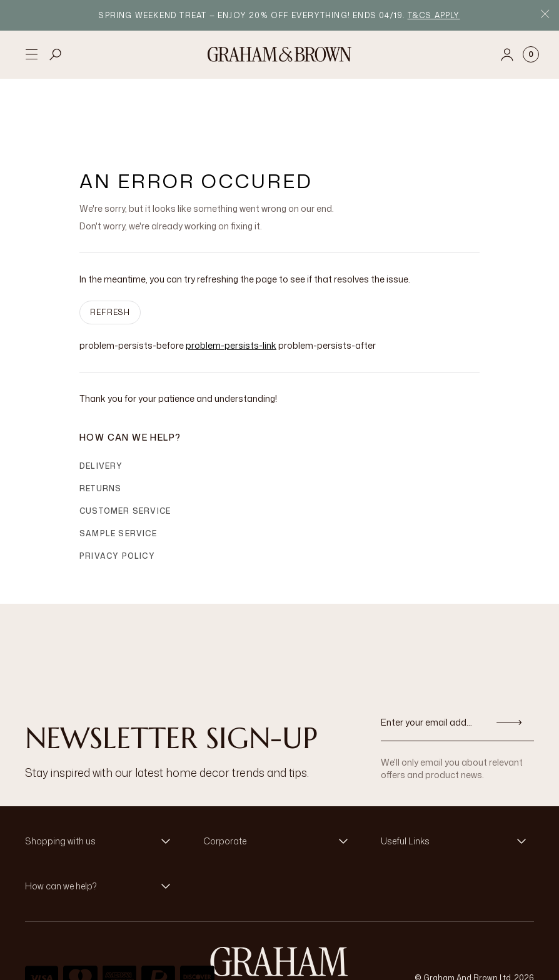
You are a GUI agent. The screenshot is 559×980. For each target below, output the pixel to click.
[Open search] (56, 54)
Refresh (110, 258)
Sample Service (118, 479)
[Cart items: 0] (531, 54)
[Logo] (279, 54)
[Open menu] (31, 54)
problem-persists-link (231, 291)
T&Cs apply (434, 15)
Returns (100, 434)
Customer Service (125, 457)
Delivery (101, 412)
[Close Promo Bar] (545, 15)
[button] (102, 787)
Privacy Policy (117, 502)
